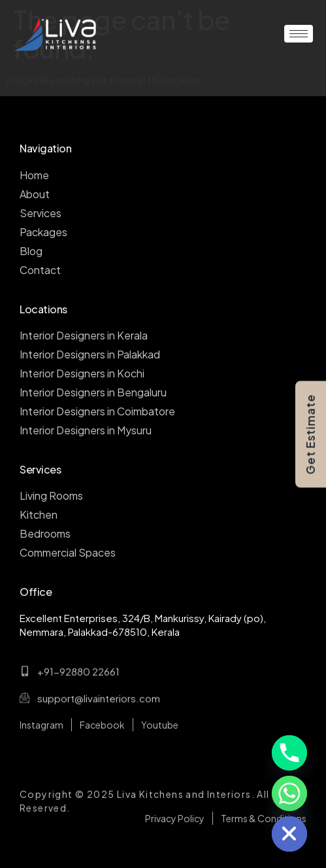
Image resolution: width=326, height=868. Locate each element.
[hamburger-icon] (299, 34)
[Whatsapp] (289, 793)
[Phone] (289, 753)
